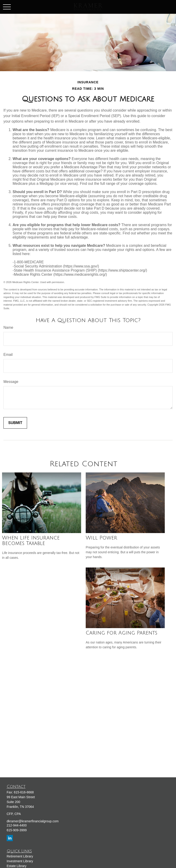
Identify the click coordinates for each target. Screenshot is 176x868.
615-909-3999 (17, 830)
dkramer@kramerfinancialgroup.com (33, 821)
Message (11, 382)
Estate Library (16, 866)
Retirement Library (20, 856)
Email (8, 355)
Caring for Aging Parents (121, 633)
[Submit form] (15, 423)
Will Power (101, 538)
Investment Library (20, 861)
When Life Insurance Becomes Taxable (31, 541)
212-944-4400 (17, 825)
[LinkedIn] (10, 838)
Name (8, 327)
